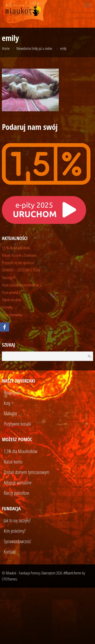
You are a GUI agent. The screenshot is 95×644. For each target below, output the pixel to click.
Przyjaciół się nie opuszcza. (18, 263)
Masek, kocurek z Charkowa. (19, 255)
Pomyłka (7, 307)
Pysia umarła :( (11, 292)
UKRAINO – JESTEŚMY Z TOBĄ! (21, 270)
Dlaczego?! (9, 278)
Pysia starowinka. (12, 315)
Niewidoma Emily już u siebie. (35, 48)
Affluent (68, 573)
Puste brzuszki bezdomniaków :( (22, 285)
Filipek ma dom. (12, 300)
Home (6, 48)
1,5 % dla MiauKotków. (16, 248)
